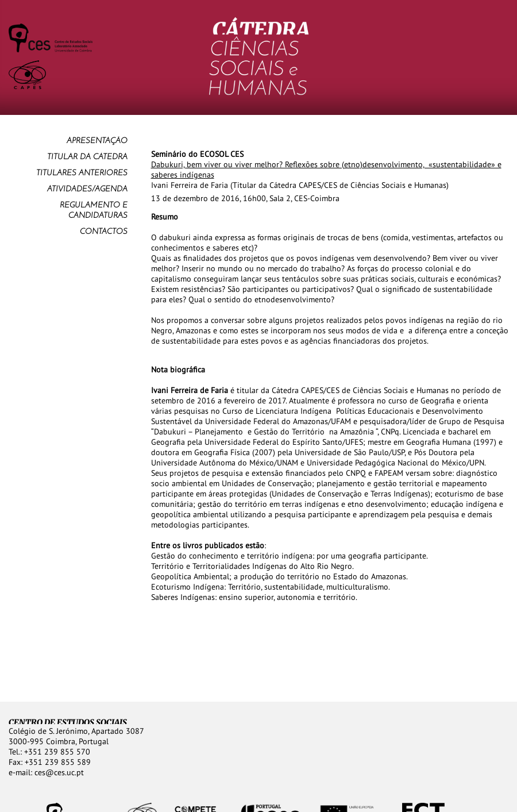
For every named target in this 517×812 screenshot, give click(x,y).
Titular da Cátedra (87, 157)
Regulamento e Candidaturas (94, 211)
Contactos (104, 232)
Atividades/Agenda (87, 189)
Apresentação (97, 141)
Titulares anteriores (82, 173)
